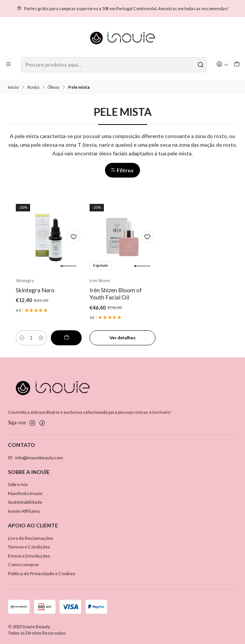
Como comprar (24, 564)
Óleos (53, 87)
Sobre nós (18, 484)
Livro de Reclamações (30, 538)
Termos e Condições (29, 547)
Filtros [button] (122, 170)
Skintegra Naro (35, 290)
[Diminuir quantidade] (22, 338)
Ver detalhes (122, 338)
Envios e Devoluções (29, 556)
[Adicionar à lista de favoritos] (74, 237)
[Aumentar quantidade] (41, 338)
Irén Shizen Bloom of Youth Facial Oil (116, 294)
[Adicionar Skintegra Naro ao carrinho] (66, 338)
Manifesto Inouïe (25, 493)
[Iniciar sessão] (223, 65)
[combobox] (114, 65)
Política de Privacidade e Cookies (42, 573)
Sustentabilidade (25, 502)
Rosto (33, 87)
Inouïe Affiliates (24, 511)
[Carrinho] (237, 65)
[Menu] (9, 65)
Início (13, 87)
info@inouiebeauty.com (36, 458)
